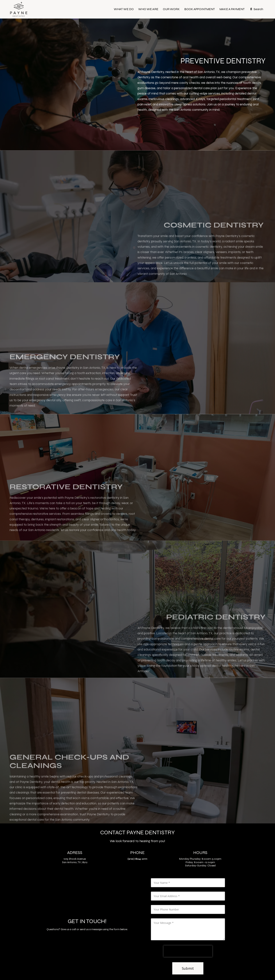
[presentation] (188, 951)
